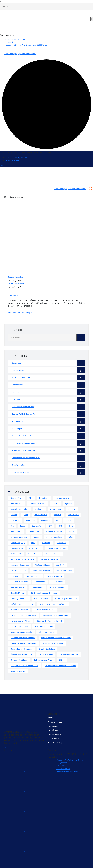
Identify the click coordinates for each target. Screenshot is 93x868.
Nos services (53, 717)
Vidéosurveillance (43, 556)
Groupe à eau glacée (19, 651)
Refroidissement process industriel (48, 449)
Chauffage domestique (69, 646)
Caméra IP (60, 556)
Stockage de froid (18, 662)
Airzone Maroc (35, 539)
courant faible (17, 489)
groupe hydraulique (19, 528)
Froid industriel (14, 286)
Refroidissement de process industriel (60, 657)
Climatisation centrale (57, 539)
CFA (50, 517)
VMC (33, 534)
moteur (37, 528)
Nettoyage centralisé (49, 551)
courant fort (37, 517)
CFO (60, 517)
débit (71, 528)
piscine (69, 511)
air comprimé (16, 523)
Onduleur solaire (33, 567)
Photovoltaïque (17, 495)
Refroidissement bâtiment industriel (56, 629)
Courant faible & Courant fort (48, 405)
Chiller (62, 651)
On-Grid (55, 495)
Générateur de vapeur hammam (48, 434)
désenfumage (56, 500)
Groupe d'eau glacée (48, 463)
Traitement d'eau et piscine (48, 398)
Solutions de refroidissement (23, 629)
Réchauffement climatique (21, 640)
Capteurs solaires (46, 646)
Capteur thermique (38, 495)
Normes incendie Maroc (20, 612)
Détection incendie (18, 562)
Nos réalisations (54, 725)
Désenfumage (48, 376)
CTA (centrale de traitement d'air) (24, 657)
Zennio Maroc (34, 545)
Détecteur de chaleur (19, 618)
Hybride (68, 495)
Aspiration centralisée (48, 369)
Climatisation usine (47, 623)
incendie (72, 500)
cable (71, 517)
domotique (44, 489)
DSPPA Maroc (57, 573)
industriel (57, 506)
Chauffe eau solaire (16, 275)
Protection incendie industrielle (23, 606)
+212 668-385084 (63, 760)
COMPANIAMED (56, 865)
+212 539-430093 (13, 160)
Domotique (48, 354)
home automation (63, 489)
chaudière (45, 511)
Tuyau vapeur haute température (53, 595)
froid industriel (41, 506)
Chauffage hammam (19, 590)
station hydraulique (54, 523)
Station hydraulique (48, 420)
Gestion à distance (53, 545)
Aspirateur (39, 500)
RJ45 (31, 489)
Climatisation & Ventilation (48, 427)
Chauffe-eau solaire (47, 640)
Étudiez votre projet (56, 734)
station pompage (18, 534)
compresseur (34, 523)
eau (58, 511)
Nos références (54, 721)
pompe (72, 523)
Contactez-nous (54, 730)
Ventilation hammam (19, 601)
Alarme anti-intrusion (41, 562)
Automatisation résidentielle (22, 551)
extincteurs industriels (44, 618)
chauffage (30, 511)
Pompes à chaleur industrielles (23, 634)
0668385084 (9, 42)
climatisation (73, 506)
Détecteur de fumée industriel (49, 612)
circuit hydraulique (54, 528)
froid (26, 506)
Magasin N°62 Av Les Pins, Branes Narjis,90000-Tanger (26, 45)
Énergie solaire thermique (21, 646)
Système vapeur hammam (66, 590)
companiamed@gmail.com (15, 39)
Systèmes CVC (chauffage (53, 634)
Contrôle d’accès (17, 584)
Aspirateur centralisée (20, 556)
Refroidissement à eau (43, 651)
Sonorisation (40, 573)
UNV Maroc (15, 567)
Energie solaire (48, 361)
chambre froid (17, 539)
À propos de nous (55, 713)
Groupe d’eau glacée (16, 268)
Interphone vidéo (18, 578)
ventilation (46, 534)
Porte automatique (58, 578)
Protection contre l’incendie (48, 442)
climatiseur (62, 534)
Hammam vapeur (41, 590)
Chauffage (48, 391)
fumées (14, 506)
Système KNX (16, 545)
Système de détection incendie (56, 606)
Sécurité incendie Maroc (44, 601)
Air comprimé (48, 412)
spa (12, 517)
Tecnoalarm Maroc (64, 562)
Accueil (51, 709)
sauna (23, 517)
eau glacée (15, 511)
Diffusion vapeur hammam (22, 595)
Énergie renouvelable (19, 573)
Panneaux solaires (54, 567)
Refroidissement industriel (21, 623)
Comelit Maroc (37, 578)
